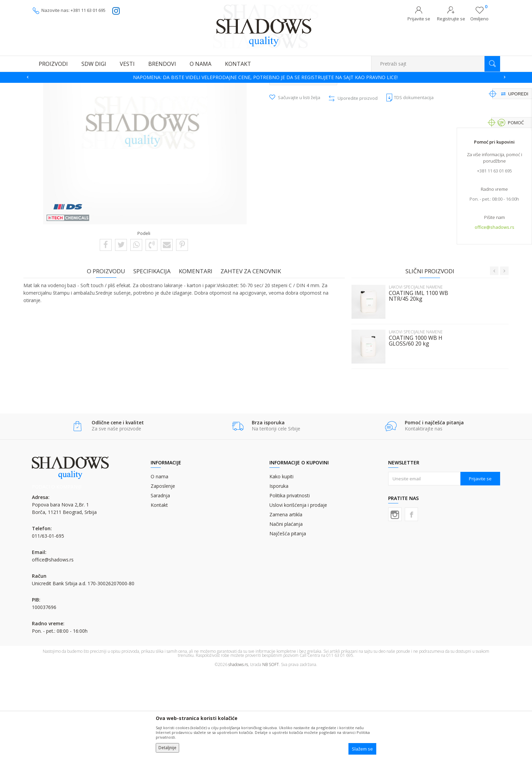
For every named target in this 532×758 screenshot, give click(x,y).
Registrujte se (451, 19)
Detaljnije (167, 748)
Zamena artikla (286, 601)
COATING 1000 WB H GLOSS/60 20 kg (413, 427)
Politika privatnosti (290, 582)
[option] (266, 77)
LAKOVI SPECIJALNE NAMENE (211, 87)
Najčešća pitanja (288, 620)
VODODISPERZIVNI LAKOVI (154, 87)
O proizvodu (109, 357)
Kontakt (159, 591)
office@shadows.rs (495, 228)
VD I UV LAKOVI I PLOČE (102, 87)
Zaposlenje (163, 572)
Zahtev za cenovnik (254, 357)
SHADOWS (42, 87)
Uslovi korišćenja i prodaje (298, 591)
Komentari (199, 357)
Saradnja (160, 582)
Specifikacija (155, 357)
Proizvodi (66, 87)
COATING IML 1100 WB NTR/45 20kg (415, 382)
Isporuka (279, 572)
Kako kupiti (281, 563)
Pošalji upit (303, 164)
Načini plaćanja (286, 610)
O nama (159, 563)
